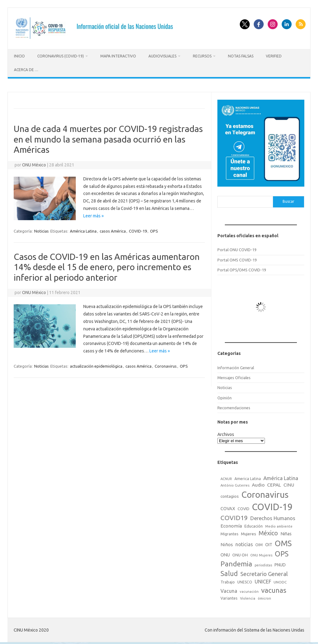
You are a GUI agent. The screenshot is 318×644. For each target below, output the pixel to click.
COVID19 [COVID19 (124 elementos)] (234, 517)
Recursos (202, 56)
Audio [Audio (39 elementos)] (258, 484)
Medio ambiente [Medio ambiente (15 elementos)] (279, 525)
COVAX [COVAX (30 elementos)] (228, 508)
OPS (154, 230)
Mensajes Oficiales (234, 376)
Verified (274, 56)
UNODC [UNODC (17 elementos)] (280, 581)
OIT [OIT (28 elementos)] (269, 543)
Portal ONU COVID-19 (237, 248)
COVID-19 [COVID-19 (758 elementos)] (272, 506)
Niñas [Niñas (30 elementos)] (286, 533)
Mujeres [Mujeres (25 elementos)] (249, 533)
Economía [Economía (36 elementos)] (231, 525)
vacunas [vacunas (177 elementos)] (274, 589)
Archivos (226, 433)
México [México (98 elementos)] (268, 532)
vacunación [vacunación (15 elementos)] (249, 591)
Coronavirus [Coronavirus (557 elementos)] (265, 494)
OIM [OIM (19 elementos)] (259, 544)
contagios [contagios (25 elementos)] (230, 495)
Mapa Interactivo (118, 56)
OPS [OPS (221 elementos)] (282, 553)
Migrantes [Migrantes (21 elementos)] (229, 533)
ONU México (34, 164)
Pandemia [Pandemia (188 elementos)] (236, 563)
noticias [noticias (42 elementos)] (244, 543)
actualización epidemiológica (96, 365)
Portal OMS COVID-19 (237, 259)
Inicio (19, 56)
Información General (236, 366)
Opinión (225, 397)
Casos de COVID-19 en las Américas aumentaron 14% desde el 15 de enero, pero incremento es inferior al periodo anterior (107, 266)
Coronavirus (166, 365)
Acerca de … (26, 70)
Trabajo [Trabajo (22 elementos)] (228, 581)
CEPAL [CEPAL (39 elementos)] (274, 484)
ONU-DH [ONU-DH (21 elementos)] (240, 554)
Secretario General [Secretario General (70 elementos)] (264, 573)
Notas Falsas (241, 56)
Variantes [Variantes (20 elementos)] (229, 597)
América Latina (83, 230)
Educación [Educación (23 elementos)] (254, 525)
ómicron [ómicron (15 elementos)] (264, 597)
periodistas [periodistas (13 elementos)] (263, 564)
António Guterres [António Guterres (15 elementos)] (235, 484)
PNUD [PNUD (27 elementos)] (280, 564)
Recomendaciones (234, 406)
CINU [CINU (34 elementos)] (289, 484)
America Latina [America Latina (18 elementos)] (248, 477)
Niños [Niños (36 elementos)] (227, 543)
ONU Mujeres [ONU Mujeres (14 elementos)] (261, 554)
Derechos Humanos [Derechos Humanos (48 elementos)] (273, 517)
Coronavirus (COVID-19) (61, 56)
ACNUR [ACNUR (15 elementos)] (226, 478)
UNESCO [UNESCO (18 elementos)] (245, 581)
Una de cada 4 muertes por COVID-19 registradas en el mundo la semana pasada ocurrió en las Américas (108, 138)
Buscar (288, 200)
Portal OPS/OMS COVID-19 (242, 269)
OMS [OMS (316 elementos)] (283, 542)
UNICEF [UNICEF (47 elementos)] (263, 581)
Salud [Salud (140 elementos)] (229, 573)
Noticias (41, 230)
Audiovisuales (162, 56)
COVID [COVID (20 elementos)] (243, 508)
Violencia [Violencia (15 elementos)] (248, 597)
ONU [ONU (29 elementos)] (225, 554)
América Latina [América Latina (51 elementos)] (281, 477)
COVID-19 (138, 230)
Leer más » (93, 215)
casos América (113, 230)
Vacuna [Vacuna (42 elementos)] (229, 590)
